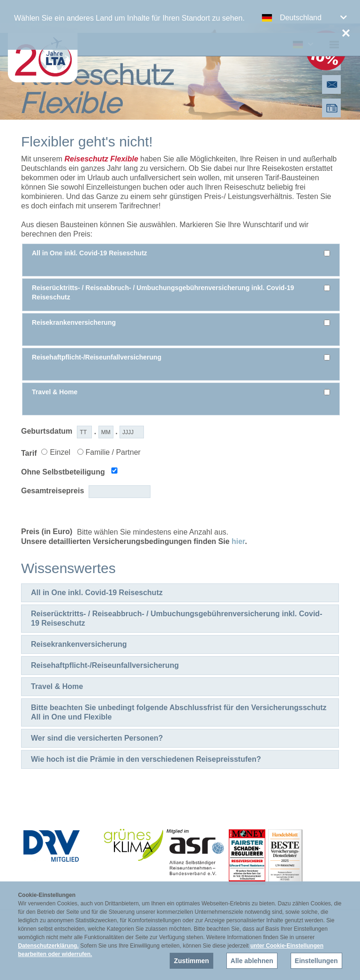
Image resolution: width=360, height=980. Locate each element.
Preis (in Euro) (47, 532)
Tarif (29, 453)
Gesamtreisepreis (52, 491)
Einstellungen (316, 961)
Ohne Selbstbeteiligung (63, 472)
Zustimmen (191, 961)
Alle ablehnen (252, 961)
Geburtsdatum (47, 431)
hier (238, 541)
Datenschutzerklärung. (48, 946)
